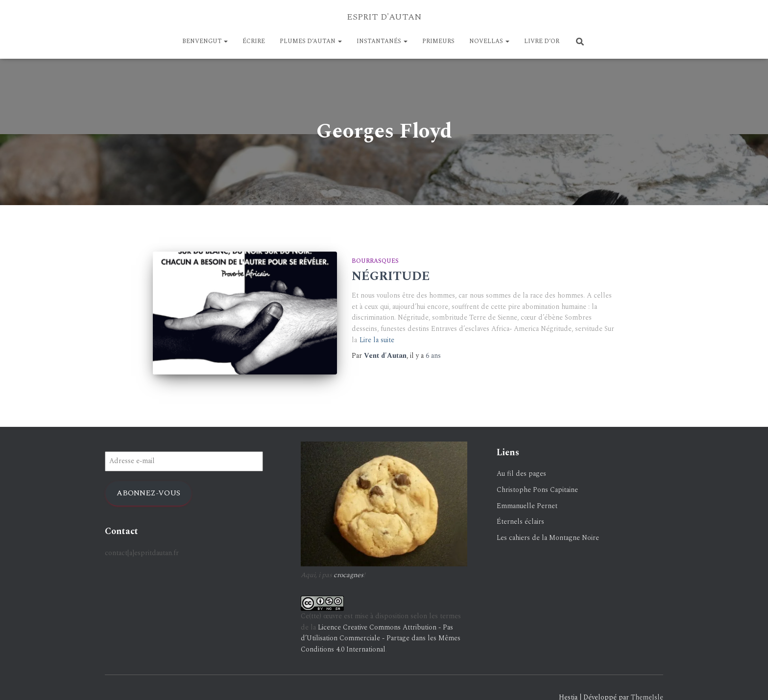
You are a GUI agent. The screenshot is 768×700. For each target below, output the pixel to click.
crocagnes (348, 575)
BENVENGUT (205, 41)
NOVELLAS (489, 41)
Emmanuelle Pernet (527, 506)
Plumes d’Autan (311, 41)
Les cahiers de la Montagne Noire (548, 538)
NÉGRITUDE (391, 277)
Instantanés (382, 41)
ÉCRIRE (254, 41)
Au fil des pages (521, 474)
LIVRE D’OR (542, 41)
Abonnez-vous (148, 493)
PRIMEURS (438, 41)
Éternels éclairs (520, 522)
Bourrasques (375, 261)
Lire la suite (377, 340)
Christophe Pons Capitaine (537, 490)
